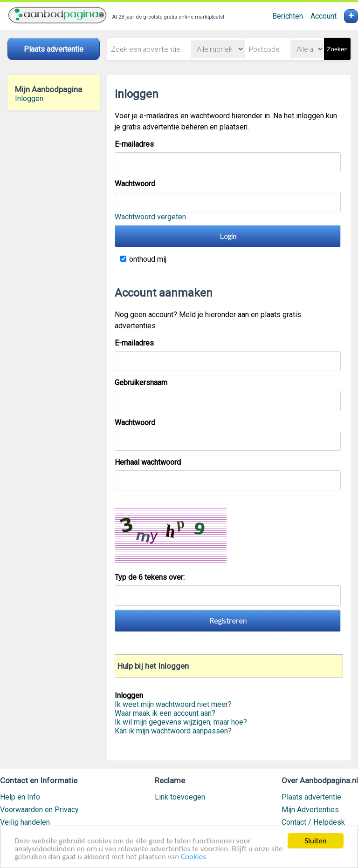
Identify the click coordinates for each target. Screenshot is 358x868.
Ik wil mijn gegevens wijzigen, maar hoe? (181, 722)
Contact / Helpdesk (313, 822)
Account (324, 16)
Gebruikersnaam (141, 383)
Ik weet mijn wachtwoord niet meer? (173, 704)
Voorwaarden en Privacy (39, 810)
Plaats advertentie (311, 797)
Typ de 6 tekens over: (151, 577)
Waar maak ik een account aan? (165, 713)
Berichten (288, 16)
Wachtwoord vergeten (150, 217)
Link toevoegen (180, 797)
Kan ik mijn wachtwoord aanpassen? (173, 731)
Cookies (193, 858)
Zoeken (337, 49)
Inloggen (29, 98)
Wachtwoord (135, 184)
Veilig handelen (25, 822)
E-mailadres (134, 144)
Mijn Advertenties (310, 810)
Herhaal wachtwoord (148, 462)
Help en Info (20, 797)
